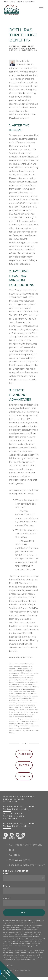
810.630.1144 (10, 818)
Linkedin (25, 776)
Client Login (9, 2)
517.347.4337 (10, 801)
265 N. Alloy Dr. (13, 814)
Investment (27, 50)
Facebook (25, 754)
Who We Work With (20, 860)
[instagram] (23, 835)
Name (6, 874)
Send (24, 912)
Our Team (14, 855)
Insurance (15, 50)
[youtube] (18, 835)
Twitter (24, 765)
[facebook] (6, 835)
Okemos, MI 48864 (14, 799)
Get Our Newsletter (26, 2)
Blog (12, 850)
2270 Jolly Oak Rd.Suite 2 (19, 797)
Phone (7, 898)
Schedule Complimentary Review (27, 865)
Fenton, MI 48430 (14, 816)
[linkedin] (12, 835)
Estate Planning (26, 48)
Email (7, 886)
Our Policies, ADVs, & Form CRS (26, 845)
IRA (35, 50)
